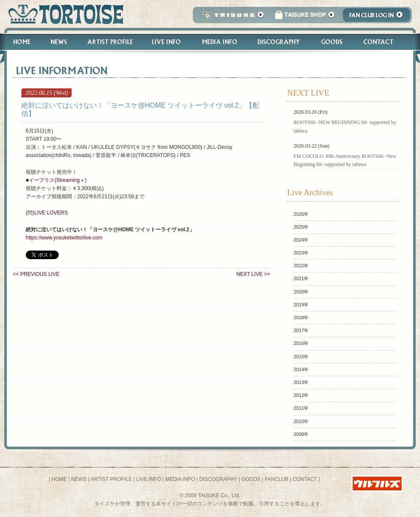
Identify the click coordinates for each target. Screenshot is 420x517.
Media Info (219, 42)
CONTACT (305, 479)
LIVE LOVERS (51, 213)
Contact (383, 42)
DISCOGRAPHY (218, 479)
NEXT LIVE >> (253, 274)
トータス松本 (63, 14)
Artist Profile (109, 42)
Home (18, 42)
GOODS (251, 479)
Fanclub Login (379, 17)
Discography (279, 42)
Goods (333, 42)
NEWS (79, 479)
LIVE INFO (149, 479)
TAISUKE (231, 17)
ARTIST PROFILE (111, 479)
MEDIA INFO (180, 479)
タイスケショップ (305, 17)
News (58, 42)
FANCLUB (277, 479)
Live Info (166, 42)
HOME (59, 479)
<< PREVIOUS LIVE (36, 274)
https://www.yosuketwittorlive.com (64, 238)
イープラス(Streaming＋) (58, 180)
